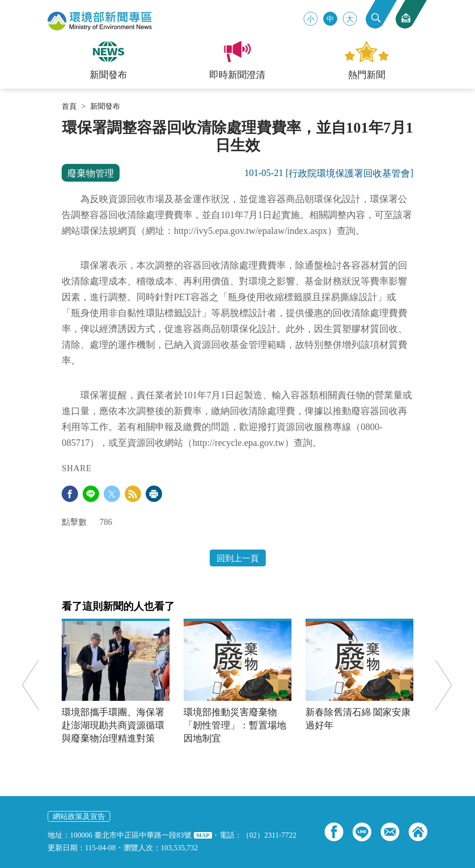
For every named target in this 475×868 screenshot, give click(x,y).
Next (443, 685)
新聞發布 (105, 106)
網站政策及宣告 (79, 816)
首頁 (69, 106)
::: (65, 122)
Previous (31, 685)
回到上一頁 (238, 558)
